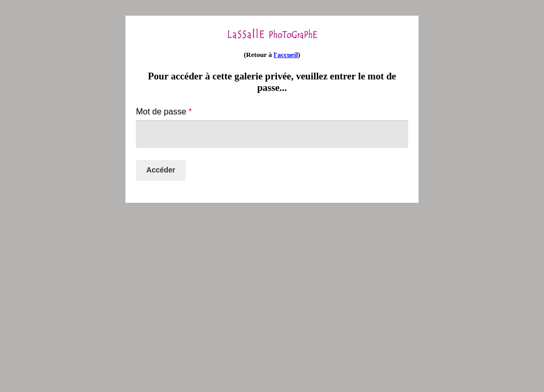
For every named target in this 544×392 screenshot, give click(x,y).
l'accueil (286, 55)
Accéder (161, 170)
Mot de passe (164, 112)
